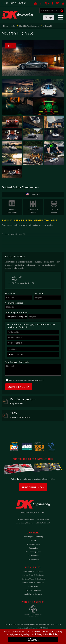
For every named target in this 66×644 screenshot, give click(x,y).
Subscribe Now (33, 487)
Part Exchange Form (19, 401)
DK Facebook (33, 556)
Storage (33, 540)
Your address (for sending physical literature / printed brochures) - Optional (32, 326)
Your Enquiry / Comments (17, 362)
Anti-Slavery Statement (33, 594)
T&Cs (16, 415)
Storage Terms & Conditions (33, 575)
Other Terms (33, 586)
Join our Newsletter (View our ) (27, 380)
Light (49, 17)
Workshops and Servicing (33, 537)
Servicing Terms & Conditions (33, 579)
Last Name (39, 293)
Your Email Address (14, 303)
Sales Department (33, 544)
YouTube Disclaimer (33, 590)
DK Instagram (33, 559)
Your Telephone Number (17, 312)
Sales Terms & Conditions (33, 571)
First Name (10, 293)
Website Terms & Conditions (33, 583)
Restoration (33, 548)
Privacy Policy (38, 380)
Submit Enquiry (19, 387)
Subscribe (15, 479)
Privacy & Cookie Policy (47, 634)
